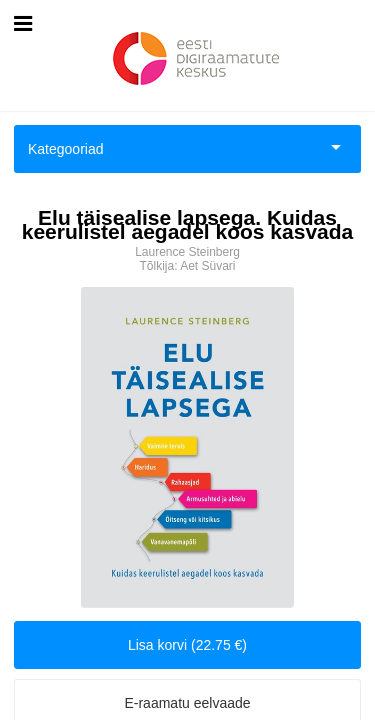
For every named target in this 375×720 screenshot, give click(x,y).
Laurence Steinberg (187, 252)
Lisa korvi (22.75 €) (187, 645)
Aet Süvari (207, 266)
